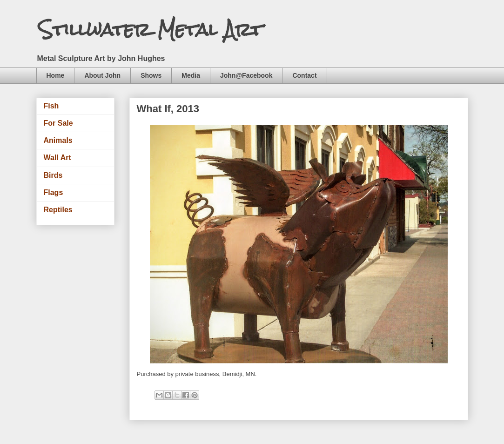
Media (191, 75)
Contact (304, 75)
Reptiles (58, 210)
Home (56, 75)
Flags (54, 192)
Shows (151, 75)
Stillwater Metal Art (151, 30)
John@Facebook (246, 75)
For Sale (58, 123)
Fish (51, 106)
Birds (53, 175)
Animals (58, 140)
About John (102, 75)
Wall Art (57, 158)
